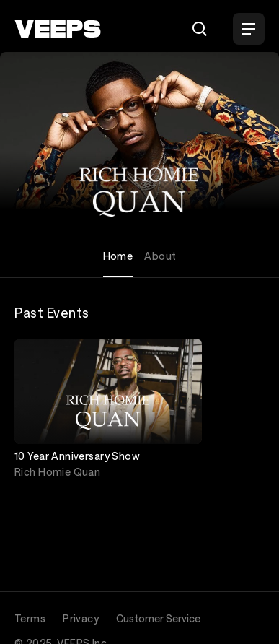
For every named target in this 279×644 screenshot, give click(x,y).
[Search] (200, 29)
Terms (30, 618)
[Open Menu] (249, 29)
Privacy (81, 618)
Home (118, 256)
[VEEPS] (58, 29)
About (160, 256)
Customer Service (158, 618)
